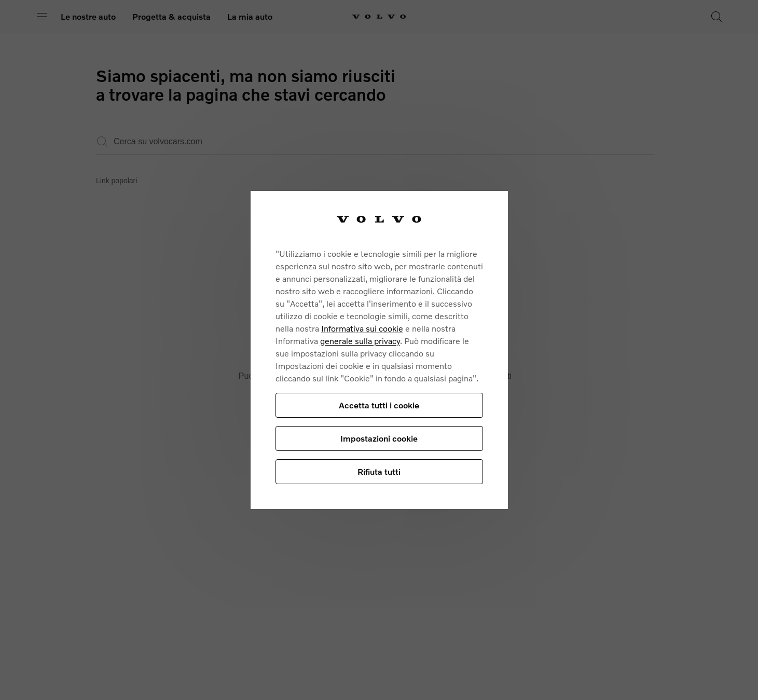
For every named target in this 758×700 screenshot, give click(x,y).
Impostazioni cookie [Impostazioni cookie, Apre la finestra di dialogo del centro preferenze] (379, 438)
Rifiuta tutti (379, 471)
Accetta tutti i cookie (379, 405)
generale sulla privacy (360, 341)
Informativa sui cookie (362, 328)
